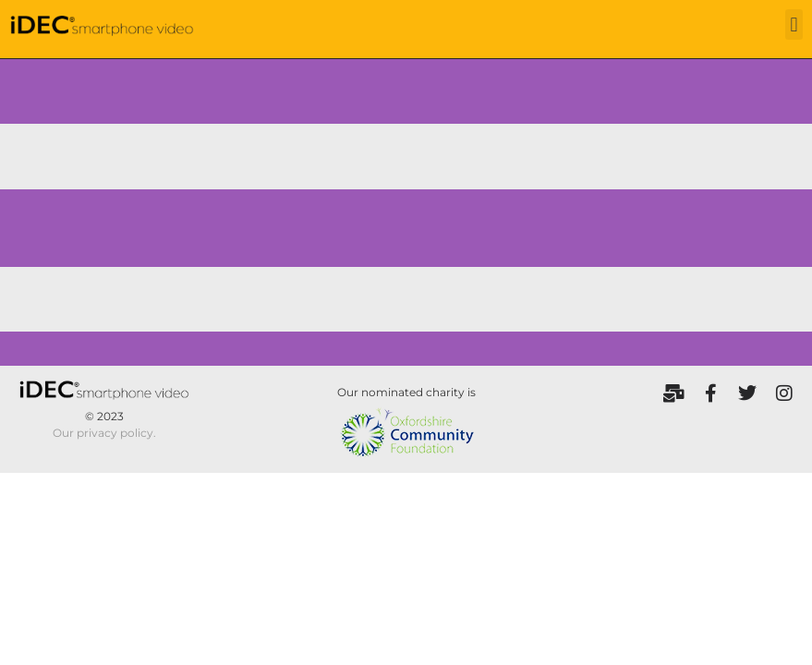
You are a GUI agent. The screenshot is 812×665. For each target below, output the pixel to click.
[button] (794, 24)
